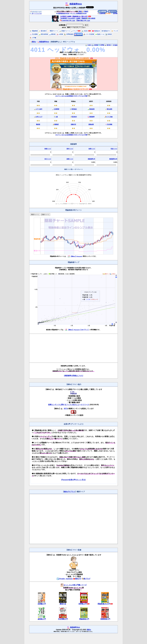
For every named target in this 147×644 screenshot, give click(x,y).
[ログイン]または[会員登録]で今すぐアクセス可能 (71, 96)
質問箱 (114, 13)
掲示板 (108, 45)
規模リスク (70, 159)
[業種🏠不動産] (83, 11)
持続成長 (92, 109)
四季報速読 (69, 34)
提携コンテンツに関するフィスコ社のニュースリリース (69, 405)
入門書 (33, 38)
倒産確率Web (76, 4)
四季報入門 (83, 604)
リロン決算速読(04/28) (78, 13)
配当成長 (110, 109)
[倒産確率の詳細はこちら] (74, 376)
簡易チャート (53, 31)
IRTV (66, 409)
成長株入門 (42, 619)
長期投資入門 (105, 619)
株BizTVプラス (69, 492)
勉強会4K (96, 31)
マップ (74, 31)
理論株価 (34, 31)
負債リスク (92, 149)
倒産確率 (78, 34)
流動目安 (73, 124)
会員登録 (102, 11)
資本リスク (70, 149)
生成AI (85, 31)
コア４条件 (39, 109)
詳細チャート (65, 31)
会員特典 (101, 13)
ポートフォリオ (36, 13)
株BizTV (77, 579)
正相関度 (57, 109)
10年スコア (39, 117)
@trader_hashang (65, 579)
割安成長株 (43, 34)
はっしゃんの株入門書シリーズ (73, 585)
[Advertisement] (73, 348)
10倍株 (60, 34)
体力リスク (48, 159)
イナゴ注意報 (89, 34)
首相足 (109, 34)
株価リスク (48, 149)
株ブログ (86, 579)
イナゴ (109, 117)
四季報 (101, 45)
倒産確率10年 (113, 159)
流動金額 (91, 124)
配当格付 (43, 31)
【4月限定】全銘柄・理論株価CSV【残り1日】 (74, 16)
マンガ (115, 31)
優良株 (52, 34)
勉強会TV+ (106, 31)
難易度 (38, 124)
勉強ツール (100, 34)
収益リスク (114, 149)
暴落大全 (63, 604)
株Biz (33, 42)
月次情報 (34, 34)
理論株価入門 (84, 619)
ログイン (112, 11)
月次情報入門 (63, 619)
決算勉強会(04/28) (63, 13)
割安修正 (74, 109)
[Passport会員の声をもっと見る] (73, 480)
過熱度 (57, 124)
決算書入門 (42, 604)
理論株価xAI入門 (104, 604)
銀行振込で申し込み (83, 20)
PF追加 (114, 45)
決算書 (95, 45)
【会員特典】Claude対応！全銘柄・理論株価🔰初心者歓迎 (78, 18)
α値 (57, 117)
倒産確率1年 (91, 159)
